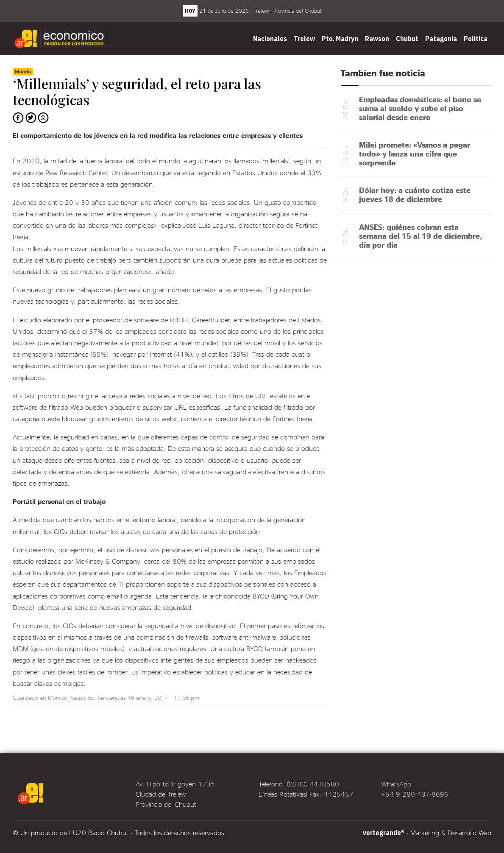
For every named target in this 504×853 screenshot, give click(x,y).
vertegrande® (384, 833)
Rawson (377, 39)
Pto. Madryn (340, 39)
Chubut (407, 39)
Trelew (304, 39)
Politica (476, 39)
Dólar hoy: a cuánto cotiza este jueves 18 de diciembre (415, 194)
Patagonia (441, 39)
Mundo (57, 698)
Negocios (82, 698)
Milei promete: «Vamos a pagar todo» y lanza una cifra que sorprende (415, 153)
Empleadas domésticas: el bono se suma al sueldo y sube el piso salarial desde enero (420, 108)
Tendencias (111, 698)
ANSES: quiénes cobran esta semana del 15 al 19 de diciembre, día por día (420, 236)
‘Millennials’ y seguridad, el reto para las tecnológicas (137, 91)
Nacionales (270, 39)
